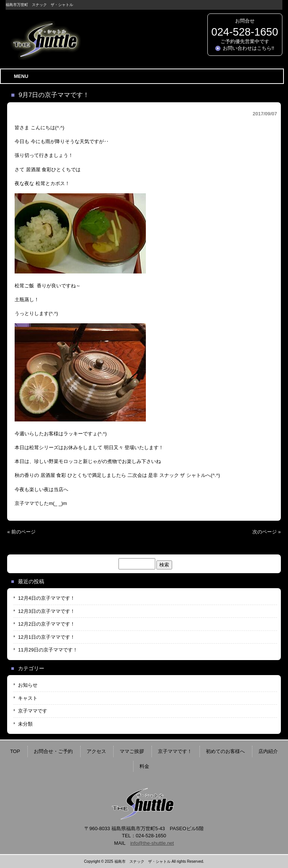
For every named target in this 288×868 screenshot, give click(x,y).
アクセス (96, 751)
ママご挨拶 (132, 751)
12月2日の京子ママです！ (46, 624)
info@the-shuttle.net (152, 843)
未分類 (25, 724)
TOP (15, 751)
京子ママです (33, 711)
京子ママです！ (175, 751)
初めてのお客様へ (225, 751)
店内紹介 (268, 751)
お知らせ (28, 685)
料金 (144, 766)
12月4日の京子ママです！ (46, 598)
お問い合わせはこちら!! (248, 48)
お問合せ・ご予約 (53, 751)
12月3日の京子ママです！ (46, 611)
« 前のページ (21, 532)
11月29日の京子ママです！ (48, 650)
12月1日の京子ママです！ (46, 637)
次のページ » (267, 532)
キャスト (28, 698)
